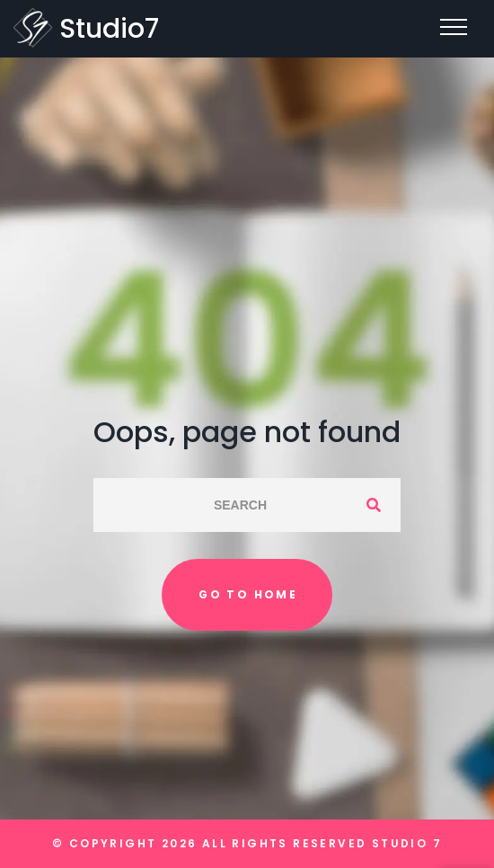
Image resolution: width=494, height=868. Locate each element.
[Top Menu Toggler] (454, 27)
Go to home (248, 594)
